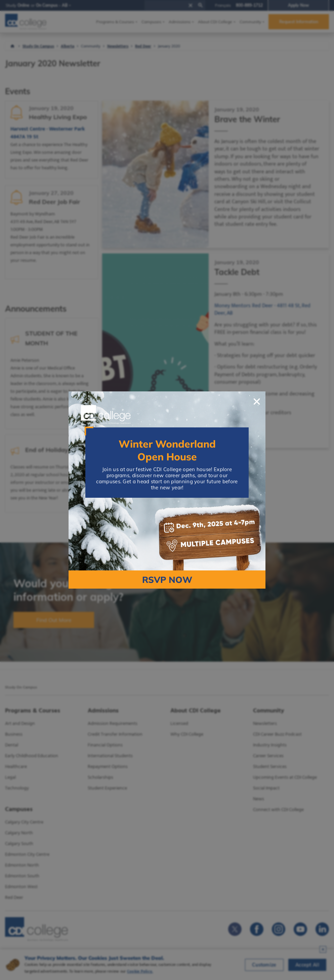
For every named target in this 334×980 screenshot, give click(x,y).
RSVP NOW (167, 580)
